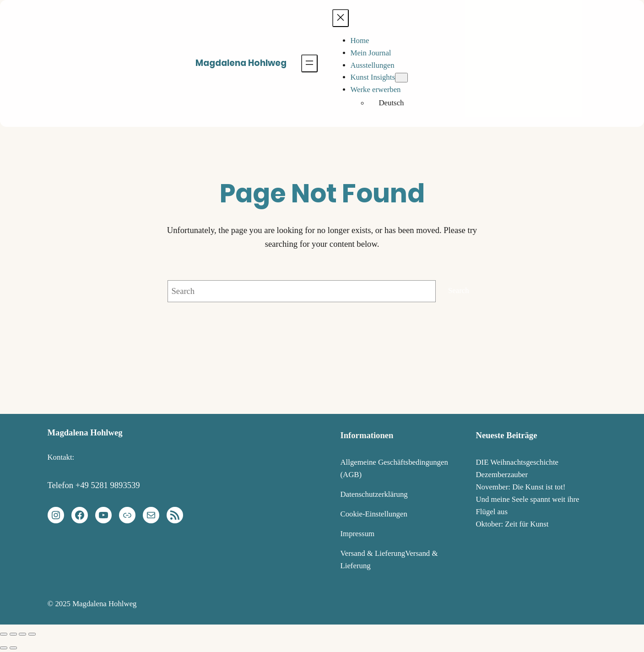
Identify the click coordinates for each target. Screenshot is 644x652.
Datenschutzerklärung (374, 494)
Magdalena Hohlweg (241, 63)
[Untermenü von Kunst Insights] (401, 78)
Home (360, 41)
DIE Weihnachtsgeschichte (517, 462)
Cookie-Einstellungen (374, 514)
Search (459, 291)
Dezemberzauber (502, 475)
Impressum (358, 534)
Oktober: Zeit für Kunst (512, 524)
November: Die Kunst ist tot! (521, 487)
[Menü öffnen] (309, 63)
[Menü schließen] (341, 18)
